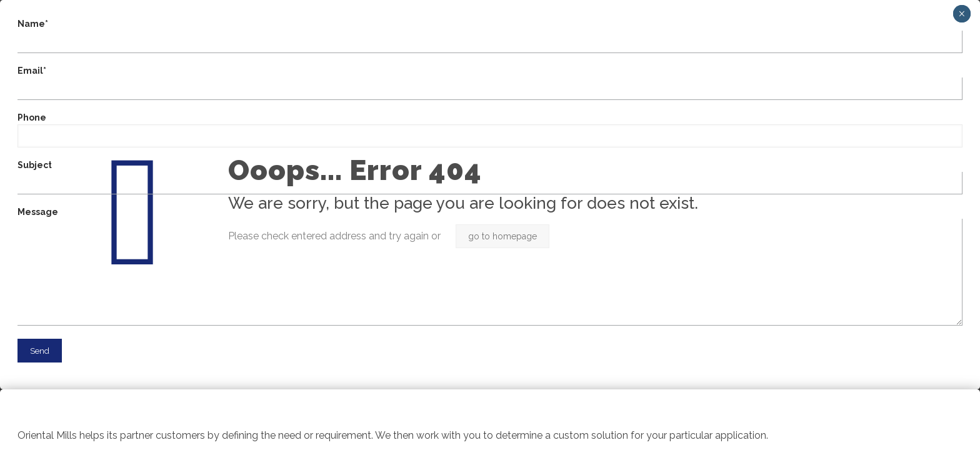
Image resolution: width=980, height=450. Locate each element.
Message (490, 266)
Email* (490, 83)
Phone (490, 130)
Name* (490, 36)
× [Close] (962, 14)
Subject (490, 177)
